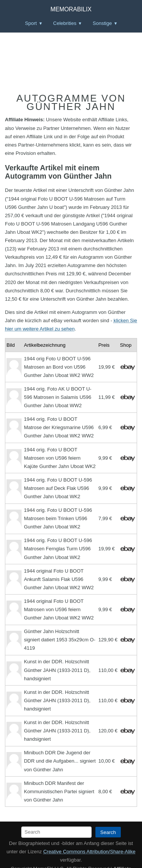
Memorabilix (71, 9)
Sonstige (102, 23)
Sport (31, 23)
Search (108, 832)
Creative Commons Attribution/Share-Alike (89, 852)
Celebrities (65, 23)
